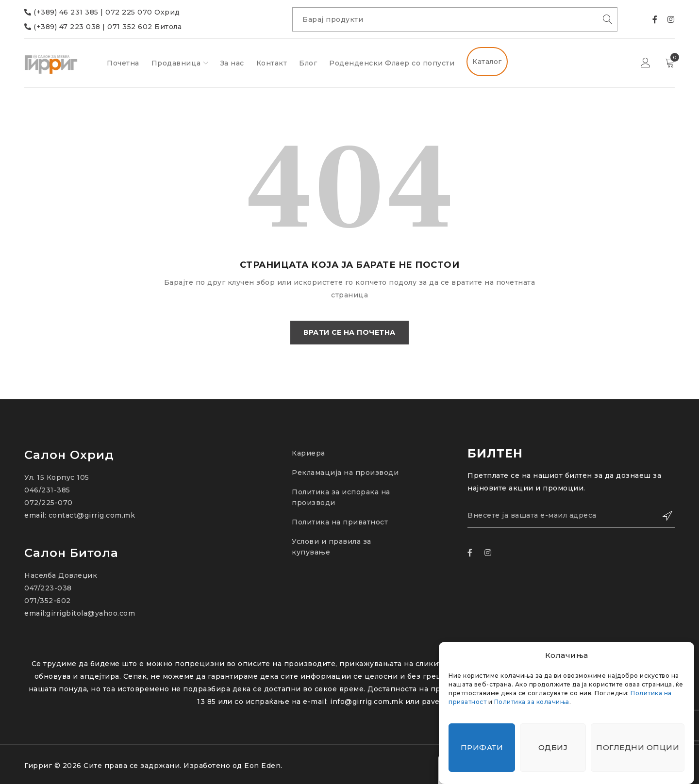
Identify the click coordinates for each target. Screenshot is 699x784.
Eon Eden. (263, 766)
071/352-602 (48, 601)
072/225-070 (49, 503)
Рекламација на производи (345, 473)
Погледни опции (638, 747)
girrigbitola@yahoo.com (91, 613)
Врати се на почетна (350, 333)
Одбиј (553, 747)
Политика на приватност (340, 522)
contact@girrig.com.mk (92, 515)
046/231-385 (47, 490)
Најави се (646, 63)
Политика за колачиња (532, 702)
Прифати (482, 747)
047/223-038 (48, 588)
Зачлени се (663, 516)
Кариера (308, 453)
